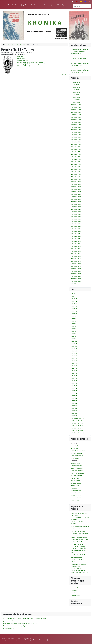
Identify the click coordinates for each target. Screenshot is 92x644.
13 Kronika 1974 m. (76, 112)
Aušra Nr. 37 (74, 383)
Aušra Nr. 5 (74, 304)
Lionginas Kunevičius (77, 468)
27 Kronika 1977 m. (76, 147)
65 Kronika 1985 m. (76, 241)
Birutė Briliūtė (74, 488)
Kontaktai (58, 5)
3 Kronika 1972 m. (76, 87)
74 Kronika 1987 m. (76, 264)
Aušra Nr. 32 (74, 371)
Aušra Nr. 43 (74, 396)
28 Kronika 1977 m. (76, 149)
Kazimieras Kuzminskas (77, 473)
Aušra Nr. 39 (74, 386)
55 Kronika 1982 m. (76, 217)
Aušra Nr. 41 (74, 391)
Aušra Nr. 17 (74, 334)
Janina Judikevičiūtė (76, 498)
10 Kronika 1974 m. (76, 105)
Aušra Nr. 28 (74, 361)
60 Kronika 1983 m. (76, 229)
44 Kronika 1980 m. (76, 189)
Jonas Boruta (74, 448)
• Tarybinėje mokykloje (22, 60)
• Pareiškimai (19, 57)
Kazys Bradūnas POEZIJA (78, 555)
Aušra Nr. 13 (74, 324)
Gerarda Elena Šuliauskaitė (78, 451)
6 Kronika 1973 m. (76, 95)
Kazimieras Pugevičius (77, 471)
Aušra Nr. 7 (74, 309)
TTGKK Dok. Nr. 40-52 (77, 431)
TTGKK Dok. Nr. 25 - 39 (77, 428)
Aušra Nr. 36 (74, 381)
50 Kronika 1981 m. (76, 204)
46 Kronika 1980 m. (76, 194)
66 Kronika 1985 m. (76, 244)
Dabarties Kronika (12, 5)
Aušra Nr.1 (74, 294)
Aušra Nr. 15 (74, 329)
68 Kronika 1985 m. (76, 249)
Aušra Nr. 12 (74, 321)
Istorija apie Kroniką (24, 5)
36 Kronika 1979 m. (76, 169)
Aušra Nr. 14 (74, 326)
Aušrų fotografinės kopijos (78, 433)
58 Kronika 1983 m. (76, 224)
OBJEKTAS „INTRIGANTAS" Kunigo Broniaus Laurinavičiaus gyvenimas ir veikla (79, 533)
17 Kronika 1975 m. (76, 122)
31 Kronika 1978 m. (76, 157)
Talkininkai (74, 461)
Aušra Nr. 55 (74, 411)
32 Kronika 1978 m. (76, 159)
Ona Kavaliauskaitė (76, 491)
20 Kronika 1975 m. (76, 130)
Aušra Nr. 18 (74, 336)
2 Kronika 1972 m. (76, 85)
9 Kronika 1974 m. (76, 102)
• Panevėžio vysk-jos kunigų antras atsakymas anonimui (31, 64)
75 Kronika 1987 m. (76, 266)
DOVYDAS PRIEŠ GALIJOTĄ (78, 58)
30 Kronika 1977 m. (76, 154)
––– (72, 56)
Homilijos (51, 5)
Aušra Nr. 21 (74, 344)
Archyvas (73, 284)
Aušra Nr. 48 (74, 401)
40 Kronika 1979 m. (76, 179)
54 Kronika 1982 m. (76, 214)
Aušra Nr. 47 (74, 398)
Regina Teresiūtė (75, 493)
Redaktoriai (74, 443)
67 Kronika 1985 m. (76, 246)
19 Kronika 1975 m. (76, 127)
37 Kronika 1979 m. (76, 172)
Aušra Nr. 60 (74, 416)
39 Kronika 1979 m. (76, 177)
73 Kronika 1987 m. (76, 261)
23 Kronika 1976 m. (76, 137)
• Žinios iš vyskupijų (21, 58)
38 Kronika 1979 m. (76, 174)
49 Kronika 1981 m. (76, 202)
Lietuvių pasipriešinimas (77, 557)
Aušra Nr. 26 (74, 356)
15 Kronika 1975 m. (76, 117)
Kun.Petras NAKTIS (76, 529)
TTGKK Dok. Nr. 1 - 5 (76, 421)
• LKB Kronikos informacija (23, 66)
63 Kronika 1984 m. (76, 236)
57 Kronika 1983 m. (76, 222)
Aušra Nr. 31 (74, 368)
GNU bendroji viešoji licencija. (41, 640)
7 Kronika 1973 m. (76, 97)
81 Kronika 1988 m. (76, 281)
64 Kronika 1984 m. (76, 239)
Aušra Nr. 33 (74, 373)
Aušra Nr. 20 (74, 341)
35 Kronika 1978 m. (76, 167)
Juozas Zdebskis (75, 463)
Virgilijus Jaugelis (76, 478)
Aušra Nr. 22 (74, 346)
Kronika (3, 5)
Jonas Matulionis (75, 481)
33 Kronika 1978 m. (76, 162)
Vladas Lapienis (75, 500)
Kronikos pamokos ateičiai (39, 5)
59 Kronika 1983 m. (76, 227)
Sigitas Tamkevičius (76, 446)
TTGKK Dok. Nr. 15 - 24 (77, 426)
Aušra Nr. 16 (74, 331)
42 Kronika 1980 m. (76, 184)
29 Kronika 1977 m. (76, 152)
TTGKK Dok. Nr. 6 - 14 (77, 423)
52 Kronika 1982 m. (76, 209)
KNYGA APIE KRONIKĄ (77, 544)
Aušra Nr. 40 (74, 388)
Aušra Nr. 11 (74, 319)
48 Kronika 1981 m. (76, 199)
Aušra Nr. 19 (74, 339)
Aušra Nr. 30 (74, 366)
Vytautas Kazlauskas (76, 476)
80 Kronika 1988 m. (76, 279)
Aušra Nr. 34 (74, 376)
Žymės (64, 5)
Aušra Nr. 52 (74, 408)
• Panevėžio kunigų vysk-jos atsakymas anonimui (29, 62)
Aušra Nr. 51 (74, 406)
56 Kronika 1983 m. (76, 219)
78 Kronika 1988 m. (76, 274)
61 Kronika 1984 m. (76, 231)
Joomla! (3, 640)
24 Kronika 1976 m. (76, 140)
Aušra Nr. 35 (74, 378)
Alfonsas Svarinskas (76, 466)
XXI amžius (74, 590)
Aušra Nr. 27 (74, 358)
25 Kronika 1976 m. (76, 142)
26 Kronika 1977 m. (76, 145)
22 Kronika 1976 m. (76, 135)
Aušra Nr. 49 (74, 403)
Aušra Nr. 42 (74, 393)
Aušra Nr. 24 (74, 351)
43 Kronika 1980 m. (76, 187)
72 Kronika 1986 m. (76, 259)
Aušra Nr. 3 (74, 299)
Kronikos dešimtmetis (77, 542)
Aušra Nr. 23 (74, 349)
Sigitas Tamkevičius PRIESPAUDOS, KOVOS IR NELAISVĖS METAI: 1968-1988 (79, 570)
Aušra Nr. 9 (74, 314)
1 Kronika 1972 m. (76, 82)
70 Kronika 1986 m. (76, 254)
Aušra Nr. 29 (74, 363)
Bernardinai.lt (74, 588)
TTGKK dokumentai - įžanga (78, 418)
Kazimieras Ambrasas (77, 456)
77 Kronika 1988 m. (76, 271)
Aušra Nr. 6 (74, 306)
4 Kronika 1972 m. (76, 90)
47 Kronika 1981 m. (76, 197)
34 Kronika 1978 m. (76, 164)
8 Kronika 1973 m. (76, 100)
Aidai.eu (73, 593)
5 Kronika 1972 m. (76, 92)
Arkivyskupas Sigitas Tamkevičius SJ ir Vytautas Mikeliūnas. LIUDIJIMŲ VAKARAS (80, 52)
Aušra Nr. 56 (74, 413)
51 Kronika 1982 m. (76, 207)
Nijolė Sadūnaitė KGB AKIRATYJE (80, 526)
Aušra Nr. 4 (74, 301)
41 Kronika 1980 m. (76, 182)
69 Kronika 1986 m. (76, 251)
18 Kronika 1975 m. (76, 125)
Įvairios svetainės (75, 595)
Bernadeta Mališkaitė (76, 453)
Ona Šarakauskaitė (76, 496)
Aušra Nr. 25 (74, 354)
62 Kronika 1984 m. (76, 234)
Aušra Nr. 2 (74, 296)
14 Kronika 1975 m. (76, 115)
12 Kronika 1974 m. (76, 110)
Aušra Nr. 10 (74, 316)
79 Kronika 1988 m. (76, 276)
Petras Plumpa (75, 458)
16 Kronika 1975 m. (76, 120)
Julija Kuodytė (75, 486)
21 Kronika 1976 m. (76, 132)
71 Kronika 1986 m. (76, 256)
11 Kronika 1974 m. (76, 107)
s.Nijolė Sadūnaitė (76, 483)
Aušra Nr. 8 (74, 311)
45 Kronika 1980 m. (76, 192)
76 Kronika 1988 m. (76, 269)
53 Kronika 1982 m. (76, 212)
